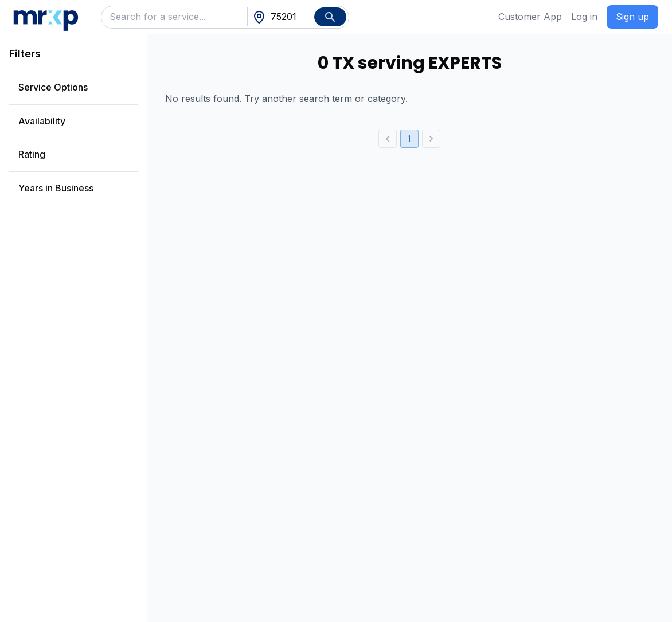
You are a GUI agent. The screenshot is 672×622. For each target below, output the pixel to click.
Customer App (530, 17)
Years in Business (56, 188)
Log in (584, 17)
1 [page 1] (409, 139)
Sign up (632, 17)
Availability (42, 121)
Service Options (53, 87)
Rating (32, 154)
